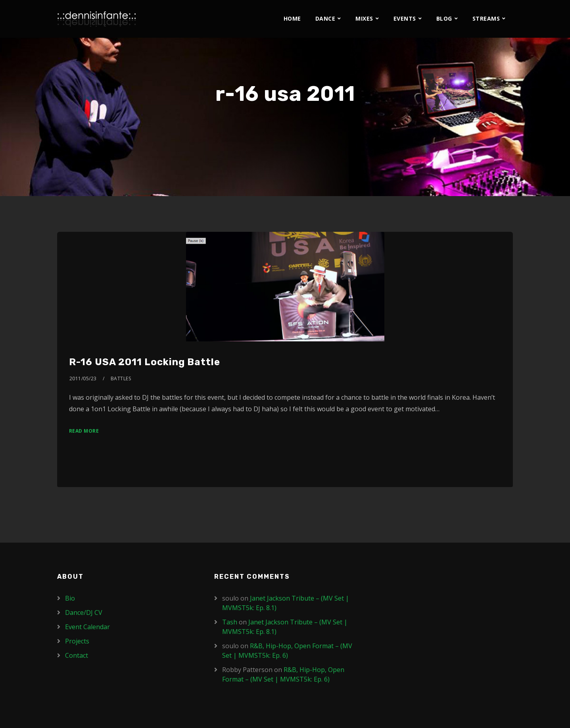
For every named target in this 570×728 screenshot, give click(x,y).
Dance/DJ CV (84, 612)
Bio (70, 598)
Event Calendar (87, 627)
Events (405, 18)
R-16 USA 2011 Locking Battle (145, 362)
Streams (486, 18)
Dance (325, 18)
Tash (230, 622)
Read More (84, 431)
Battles (121, 378)
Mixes (364, 18)
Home (292, 18)
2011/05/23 (83, 378)
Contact (77, 655)
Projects (77, 641)
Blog (444, 18)
